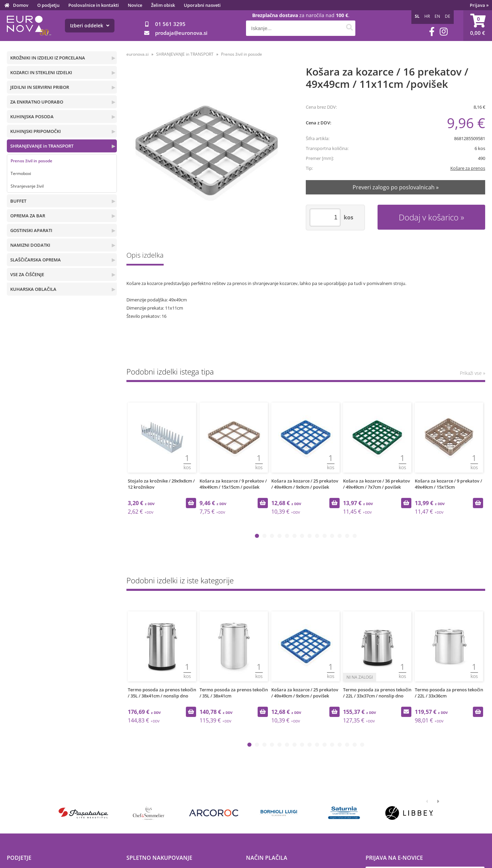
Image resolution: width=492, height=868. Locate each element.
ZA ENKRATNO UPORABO (37, 102)
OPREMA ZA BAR (28, 216)
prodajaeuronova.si (181, 33)
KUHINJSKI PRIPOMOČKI (36, 131)
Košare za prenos (468, 168)
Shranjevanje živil (27, 186)
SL (417, 16)
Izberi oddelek (90, 25)
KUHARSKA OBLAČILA (33, 289)
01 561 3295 (170, 24)
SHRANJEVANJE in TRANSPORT (42, 146)
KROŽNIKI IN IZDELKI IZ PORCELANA (48, 58)
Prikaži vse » (473, 373)
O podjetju (48, 5)
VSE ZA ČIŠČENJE (27, 274)
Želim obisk (163, 5)
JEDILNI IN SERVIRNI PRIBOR (40, 87)
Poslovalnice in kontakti (94, 5)
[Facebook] (432, 32)
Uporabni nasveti (202, 5)
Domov (21, 5)
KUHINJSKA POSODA (32, 117)
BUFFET (18, 201)
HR (427, 16)
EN (437, 16)
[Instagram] (444, 32)
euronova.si (138, 54)
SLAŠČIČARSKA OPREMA (36, 260)
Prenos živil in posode (31, 161)
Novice (135, 5)
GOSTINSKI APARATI (31, 230)
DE (448, 16)
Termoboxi (21, 173)
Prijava (479, 5)
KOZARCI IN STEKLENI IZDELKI (41, 72)
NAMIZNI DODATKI (30, 245)
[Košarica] (478, 26)
